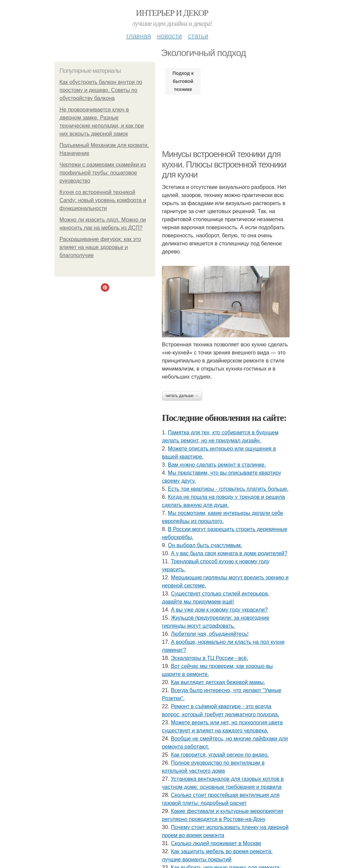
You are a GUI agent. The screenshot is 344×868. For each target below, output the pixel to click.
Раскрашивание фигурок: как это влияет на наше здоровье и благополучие (100, 247)
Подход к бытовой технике (183, 81)
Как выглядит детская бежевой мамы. (218, 682)
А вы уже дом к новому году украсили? (219, 610)
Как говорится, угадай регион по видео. (220, 755)
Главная (139, 36)
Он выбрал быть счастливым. (205, 545)
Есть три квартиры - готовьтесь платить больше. (228, 489)
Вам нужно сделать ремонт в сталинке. (217, 465)
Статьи (198, 36)
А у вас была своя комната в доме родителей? (229, 553)
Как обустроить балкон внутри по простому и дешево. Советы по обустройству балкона (101, 90)
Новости (169, 36)
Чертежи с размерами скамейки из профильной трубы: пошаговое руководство (103, 173)
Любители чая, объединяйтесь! (210, 634)
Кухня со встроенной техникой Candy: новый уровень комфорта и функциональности (103, 200)
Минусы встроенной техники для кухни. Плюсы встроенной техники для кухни (224, 164)
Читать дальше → (182, 396)
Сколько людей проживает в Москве (216, 843)
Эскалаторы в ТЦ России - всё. (210, 658)
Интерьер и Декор (172, 13)
